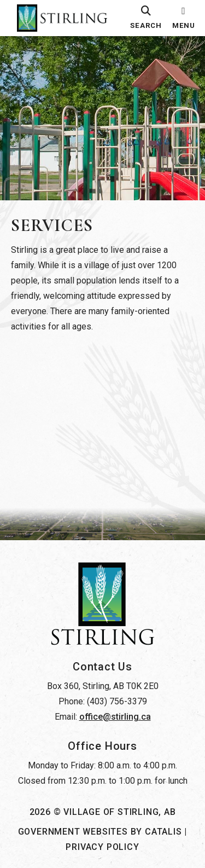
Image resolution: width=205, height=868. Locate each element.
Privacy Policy (102, 847)
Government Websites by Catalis (100, 832)
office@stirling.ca (115, 717)
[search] (146, 18)
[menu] (184, 18)
